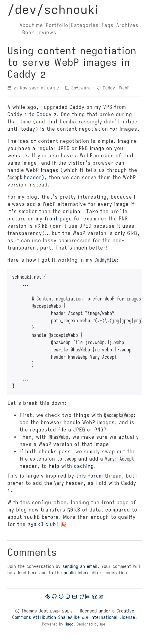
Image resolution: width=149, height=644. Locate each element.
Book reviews (39, 33)
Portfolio (57, 25)
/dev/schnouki (53, 10)
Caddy (109, 88)
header (24, 178)
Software (81, 88)
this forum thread (99, 476)
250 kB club (42, 525)
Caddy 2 (47, 115)
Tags (107, 25)
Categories (85, 25)
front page (58, 219)
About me (31, 25)
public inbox (76, 573)
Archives (127, 25)
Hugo (69, 624)
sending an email (80, 566)
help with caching (71, 466)
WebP (124, 88)
